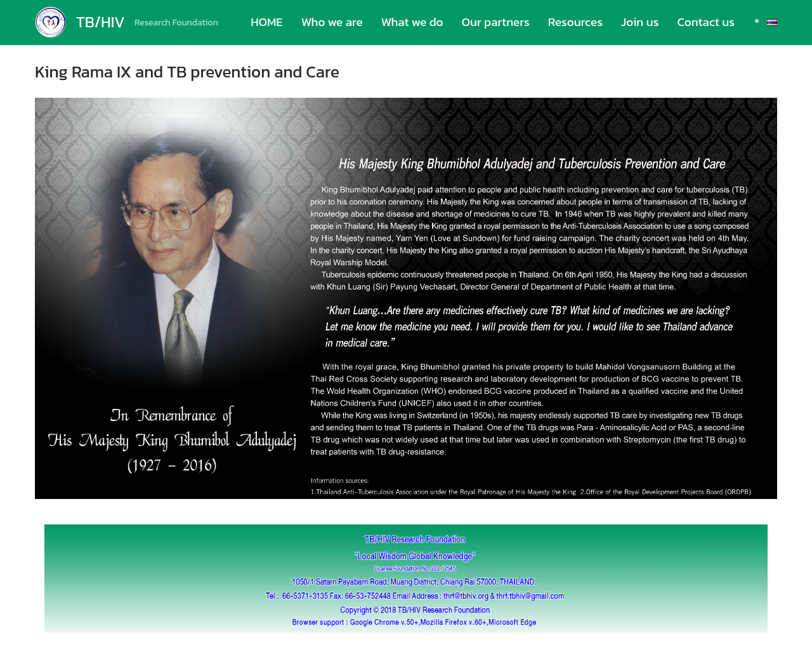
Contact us (706, 22)
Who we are (332, 22)
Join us (640, 22)
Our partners (496, 22)
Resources (575, 22)
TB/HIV (101, 22)
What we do (412, 22)
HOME (266, 22)
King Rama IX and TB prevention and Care (187, 71)
